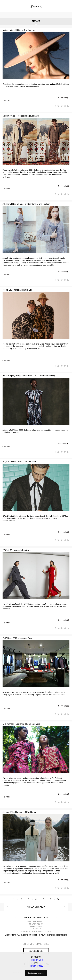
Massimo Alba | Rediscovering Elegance (21, 116)
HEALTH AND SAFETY (36, 922)
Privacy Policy (36, 966)
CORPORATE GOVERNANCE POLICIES (36, 931)
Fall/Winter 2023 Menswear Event (18, 638)
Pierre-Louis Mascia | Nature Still (17, 290)
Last (58, 899)
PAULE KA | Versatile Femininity (17, 550)
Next (51, 899)
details (7, 101)
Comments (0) (64, 98)
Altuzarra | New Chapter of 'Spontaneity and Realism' (26, 204)
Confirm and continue (36, 973)
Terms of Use (36, 960)
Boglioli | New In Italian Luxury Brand (19, 462)
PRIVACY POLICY (36, 924)
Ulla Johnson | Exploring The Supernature (21, 724)
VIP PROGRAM (36, 926)
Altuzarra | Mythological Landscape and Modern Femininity (29, 376)
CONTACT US (36, 929)
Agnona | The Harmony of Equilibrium (19, 812)
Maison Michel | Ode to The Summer (19, 30)
